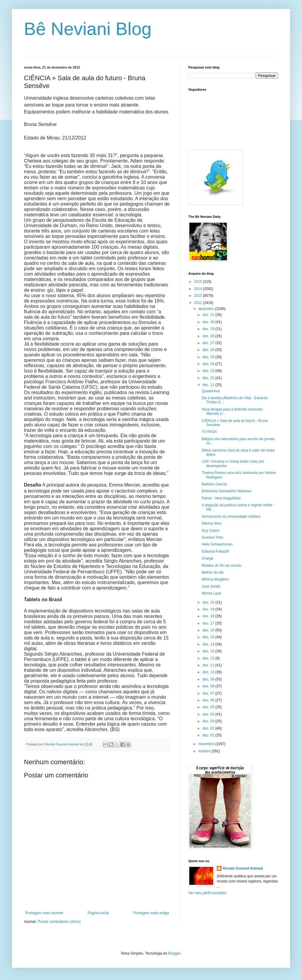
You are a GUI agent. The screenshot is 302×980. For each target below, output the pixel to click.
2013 (199, 296)
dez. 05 (209, 707)
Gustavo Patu (212, 537)
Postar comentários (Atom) (59, 922)
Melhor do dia (212, 572)
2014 (199, 289)
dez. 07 (209, 693)
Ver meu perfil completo (207, 893)
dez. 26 (209, 350)
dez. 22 (209, 378)
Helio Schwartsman (217, 544)
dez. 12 (209, 658)
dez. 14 (209, 644)
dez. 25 (209, 357)
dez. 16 (209, 630)
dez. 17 (209, 623)
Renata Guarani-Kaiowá (243, 868)
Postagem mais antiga (151, 913)
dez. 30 (209, 322)
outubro (205, 751)
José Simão (211, 587)
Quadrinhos (211, 391)
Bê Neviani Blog (88, 29)
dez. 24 (209, 364)
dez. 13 (209, 651)
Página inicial (98, 913)
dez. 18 (209, 616)
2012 (199, 303)
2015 (199, 282)
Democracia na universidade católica (231, 516)
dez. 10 (209, 672)
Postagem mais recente (44, 913)
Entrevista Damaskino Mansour (226, 491)
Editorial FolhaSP (215, 551)
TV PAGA (209, 432)
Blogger (174, 953)
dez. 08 (209, 686)
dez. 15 (209, 637)
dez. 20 (209, 602)
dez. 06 (209, 700)
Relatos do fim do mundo (221, 566)
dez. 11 (209, 665)
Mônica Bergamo (215, 579)
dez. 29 (209, 329)
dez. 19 (209, 609)
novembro (207, 744)
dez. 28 (209, 336)
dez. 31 (209, 315)
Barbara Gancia (214, 484)
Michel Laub (211, 593)
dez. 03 (209, 721)
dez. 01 (209, 735)
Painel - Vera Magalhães (221, 498)
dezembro (207, 309)
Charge (207, 558)
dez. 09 (209, 679)
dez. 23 (209, 371)
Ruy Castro (211, 531)
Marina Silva (211, 523)
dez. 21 (209, 385)
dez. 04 (209, 714)
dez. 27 (209, 343)
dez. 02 (209, 728)
